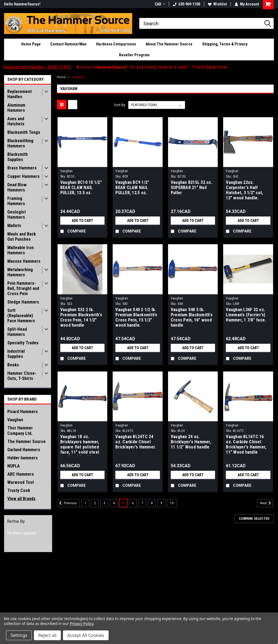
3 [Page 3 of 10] (104, 503)
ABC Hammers (21, 474)
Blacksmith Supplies (18, 157)
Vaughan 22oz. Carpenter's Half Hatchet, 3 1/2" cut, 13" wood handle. (244, 190)
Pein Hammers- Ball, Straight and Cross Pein (23, 288)
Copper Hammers (23, 176)
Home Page (31, 44)
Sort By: (120, 105)
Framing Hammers (16, 201)
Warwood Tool (20, 482)
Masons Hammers (24, 261)
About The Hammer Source (169, 44)
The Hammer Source (26, 442)
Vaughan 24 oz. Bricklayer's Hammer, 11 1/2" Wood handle (191, 442)
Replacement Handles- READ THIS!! (37, 67)
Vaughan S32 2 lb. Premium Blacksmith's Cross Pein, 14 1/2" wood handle (81, 317)
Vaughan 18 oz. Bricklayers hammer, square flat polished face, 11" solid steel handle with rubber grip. (80, 445)
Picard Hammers (23, 412)
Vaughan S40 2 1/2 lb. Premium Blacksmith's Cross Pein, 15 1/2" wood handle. (136, 317)
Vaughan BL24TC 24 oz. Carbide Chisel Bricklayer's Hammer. (136, 442)
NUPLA (14, 466)
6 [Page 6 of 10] (133, 503)
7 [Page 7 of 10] (142, 503)
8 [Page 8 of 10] (152, 503)
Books (13, 365)
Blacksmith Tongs (24, 132)
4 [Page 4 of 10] (114, 503)
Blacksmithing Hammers (20, 143)
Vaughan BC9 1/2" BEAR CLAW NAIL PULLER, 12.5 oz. (132, 188)
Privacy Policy (82, 623)
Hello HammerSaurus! (22, 4)
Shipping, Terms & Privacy (225, 44)
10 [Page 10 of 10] (172, 503)
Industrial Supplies (16, 354)
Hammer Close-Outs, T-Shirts (22, 376)
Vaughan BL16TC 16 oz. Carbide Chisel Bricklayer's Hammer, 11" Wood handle (246, 444)
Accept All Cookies (86, 635)
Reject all (47, 635)
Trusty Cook (19, 490)
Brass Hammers (22, 168)
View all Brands (21, 499)
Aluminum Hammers (16, 108)
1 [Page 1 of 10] (85, 503)
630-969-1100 (187, 4)
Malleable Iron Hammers (20, 250)
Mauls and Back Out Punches (22, 237)
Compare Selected (254, 519)
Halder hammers (23, 458)
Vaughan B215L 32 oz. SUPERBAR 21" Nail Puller (192, 188)
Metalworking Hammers (20, 272)
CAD (160, 4)
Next (266, 503)
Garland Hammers (24, 450)
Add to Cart (82, 221)
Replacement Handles (20, 94)
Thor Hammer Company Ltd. (20, 431)
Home (61, 77)
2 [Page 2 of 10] (95, 503)
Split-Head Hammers (17, 332)
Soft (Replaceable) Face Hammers (21, 316)
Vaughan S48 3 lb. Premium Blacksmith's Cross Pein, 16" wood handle (192, 317)
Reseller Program (134, 55)
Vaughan (15, 420)
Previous (67, 503)
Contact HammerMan (68, 44)
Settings (19, 635)
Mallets (14, 226)
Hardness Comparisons (116, 44)
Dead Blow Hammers (17, 187)
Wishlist (217, 4)
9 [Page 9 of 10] (161, 503)
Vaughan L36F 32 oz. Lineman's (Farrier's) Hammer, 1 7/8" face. (246, 315)
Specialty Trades (23, 343)
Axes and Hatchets (16, 121)
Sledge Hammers (23, 302)
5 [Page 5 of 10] (123, 503)
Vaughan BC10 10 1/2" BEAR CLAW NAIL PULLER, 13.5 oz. (81, 188)
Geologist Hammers (17, 215)
